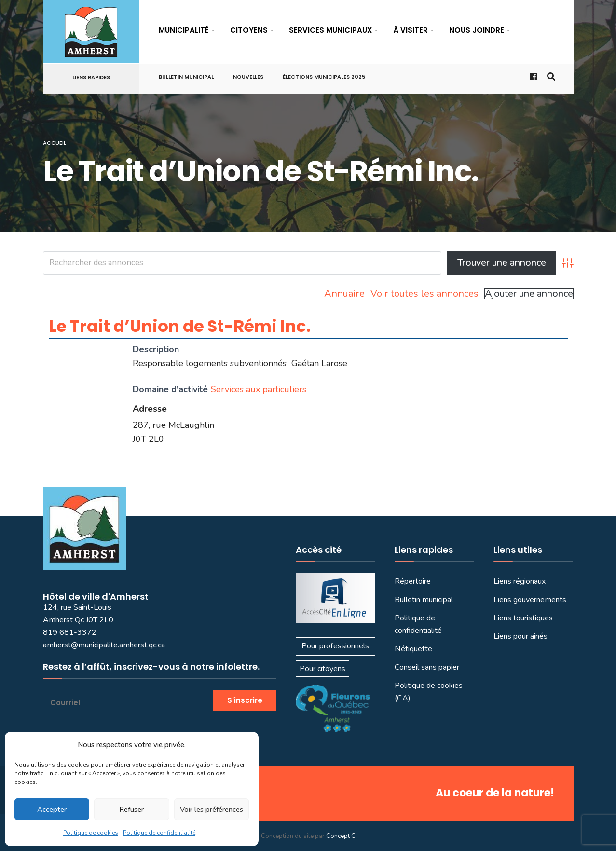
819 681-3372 (70, 632)
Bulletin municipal (186, 77)
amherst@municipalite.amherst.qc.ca (104, 645)
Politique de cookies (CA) (429, 692)
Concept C (341, 836)
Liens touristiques (523, 618)
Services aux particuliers (259, 389)
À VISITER (411, 30)
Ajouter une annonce (529, 294)
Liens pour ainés (520, 636)
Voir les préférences (212, 810)
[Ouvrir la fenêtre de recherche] (550, 76)
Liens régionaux (520, 581)
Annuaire (344, 294)
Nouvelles (248, 77)
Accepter (52, 810)
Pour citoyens (322, 669)
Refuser (131, 810)
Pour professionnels (335, 646)
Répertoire (413, 581)
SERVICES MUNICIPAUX (330, 30)
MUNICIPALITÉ (184, 30)
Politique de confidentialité (159, 833)
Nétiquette (413, 649)
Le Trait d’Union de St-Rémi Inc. (180, 326)
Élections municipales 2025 (324, 77)
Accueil (55, 143)
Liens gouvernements (530, 600)
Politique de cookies (91, 833)
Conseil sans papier (427, 667)
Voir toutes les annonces (424, 294)
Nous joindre (477, 30)
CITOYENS (249, 30)
